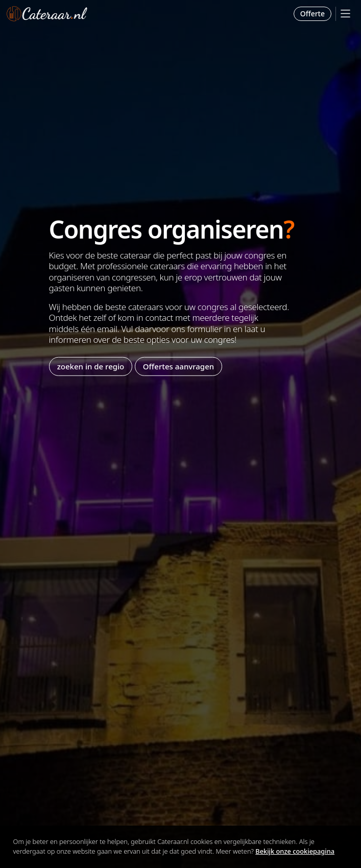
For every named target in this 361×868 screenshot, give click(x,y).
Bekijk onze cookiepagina (295, 851)
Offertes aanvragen (178, 366)
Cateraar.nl (47, 14)
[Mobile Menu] (345, 14)
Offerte (312, 14)
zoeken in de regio (91, 366)
